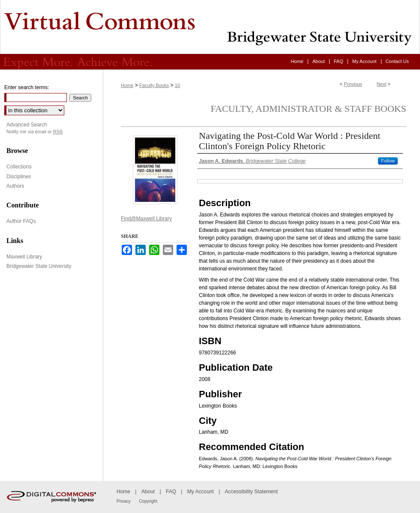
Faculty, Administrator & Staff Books (309, 109)
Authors (15, 186)
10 (177, 85)
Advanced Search (27, 125)
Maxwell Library (24, 257)
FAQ (171, 492)
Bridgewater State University (39, 266)
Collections (19, 167)
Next (382, 84)
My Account (201, 492)
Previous (353, 84)
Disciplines (19, 177)
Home (127, 85)
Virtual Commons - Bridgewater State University (210, 27)
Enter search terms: (27, 87)
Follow (388, 161)
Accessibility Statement (251, 492)
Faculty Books (154, 85)
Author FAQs (21, 221)
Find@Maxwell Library (146, 219)
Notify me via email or (34, 132)
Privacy (124, 501)
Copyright (148, 501)
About (148, 492)
